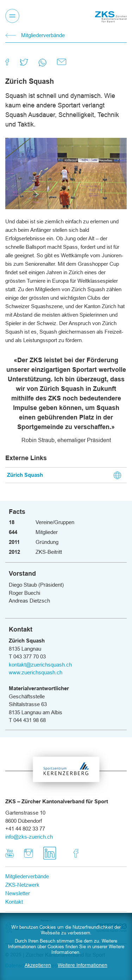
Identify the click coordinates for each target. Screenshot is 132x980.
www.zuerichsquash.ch (36, 672)
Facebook (76, 850)
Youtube (10, 850)
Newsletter (18, 893)
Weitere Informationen (83, 965)
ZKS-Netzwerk (22, 885)
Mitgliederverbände (43, 35)
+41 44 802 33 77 (25, 829)
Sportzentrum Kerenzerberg (66, 771)
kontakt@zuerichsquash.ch (40, 665)
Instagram (29, 850)
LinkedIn (58, 850)
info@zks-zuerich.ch (29, 837)
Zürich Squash (25, 475)
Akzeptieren (38, 965)
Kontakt (14, 902)
